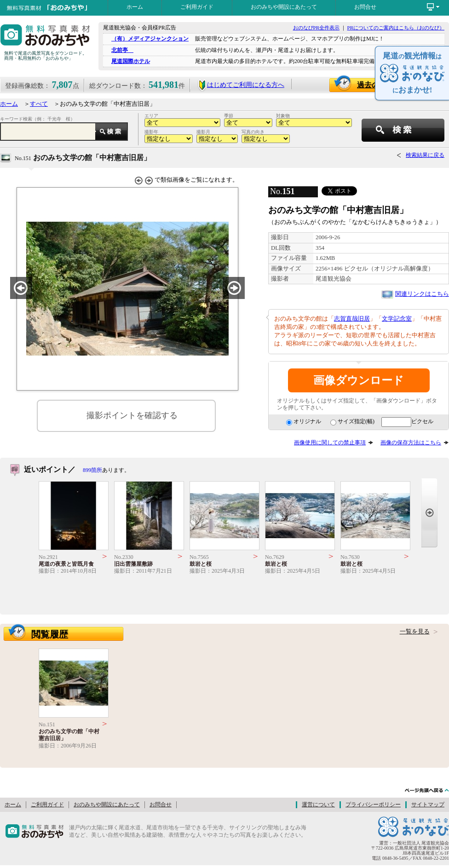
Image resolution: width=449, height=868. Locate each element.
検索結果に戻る (425, 155)
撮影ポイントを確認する (132, 415)
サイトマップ (428, 805)
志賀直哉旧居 (352, 319)
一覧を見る (415, 632)
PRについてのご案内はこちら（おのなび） (396, 28)
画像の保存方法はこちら (411, 443)
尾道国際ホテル (131, 61)
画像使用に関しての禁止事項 (330, 443)
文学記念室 (397, 319)
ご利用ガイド (197, 7)
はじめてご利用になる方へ (241, 85)
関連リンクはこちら (422, 294)
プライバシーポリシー (373, 805)
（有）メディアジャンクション (150, 39)
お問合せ (365, 7)
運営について (318, 805)
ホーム (135, 7)
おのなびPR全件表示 (316, 28)
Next (429, 513)
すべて (39, 104)
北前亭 (122, 50)
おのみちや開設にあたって (284, 7)
